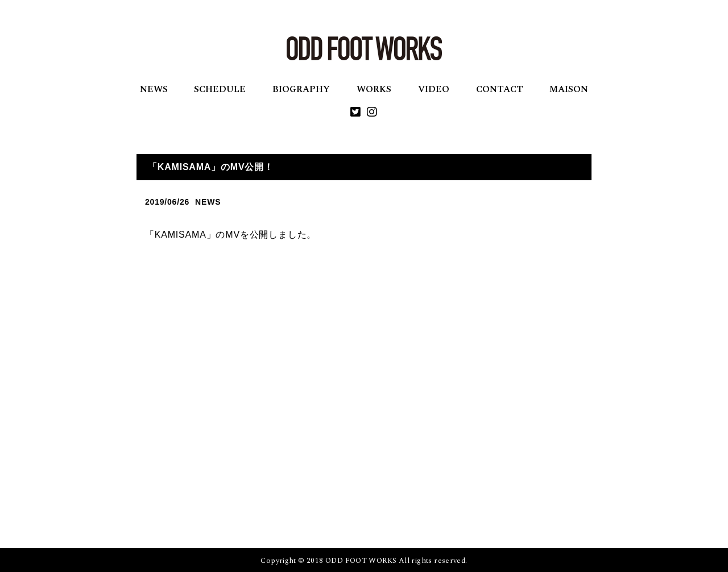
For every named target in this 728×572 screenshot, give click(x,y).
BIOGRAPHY (301, 89)
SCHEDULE (220, 89)
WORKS (374, 89)
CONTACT (500, 89)
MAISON (569, 89)
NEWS (154, 89)
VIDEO (434, 89)
